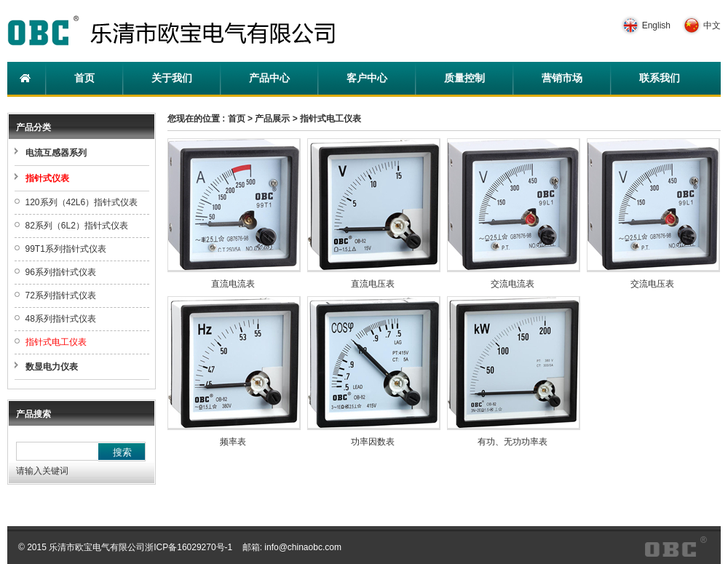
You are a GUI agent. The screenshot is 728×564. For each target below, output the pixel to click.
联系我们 (660, 78)
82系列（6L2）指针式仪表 (77, 226)
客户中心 (367, 78)
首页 (84, 78)
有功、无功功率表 (513, 442)
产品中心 (269, 78)
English (656, 25)
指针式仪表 (47, 178)
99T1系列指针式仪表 (66, 249)
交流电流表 (513, 284)
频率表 (233, 442)
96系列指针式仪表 (61, 272)
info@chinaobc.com (303, 547)
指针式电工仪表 (56, 342)
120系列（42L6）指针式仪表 (82, 202)
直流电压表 (373, 284)
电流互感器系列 (56, 153)
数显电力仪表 (52, 367)
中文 (712, 25)
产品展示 (272, 119)
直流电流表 (233, 284)
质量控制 (464, 78)
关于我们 (172, 78)
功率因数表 (373, 442)
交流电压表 (652, 284)
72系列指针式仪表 (61, 295)
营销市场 (562, 78)
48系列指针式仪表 (61, 319)
